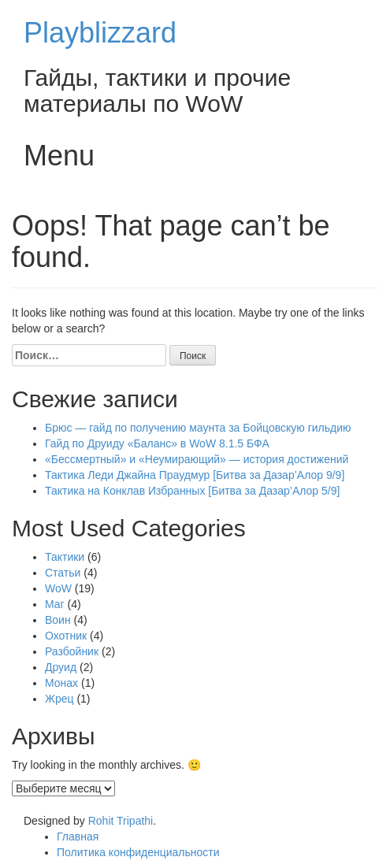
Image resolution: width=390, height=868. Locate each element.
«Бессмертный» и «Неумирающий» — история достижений (197, 459)
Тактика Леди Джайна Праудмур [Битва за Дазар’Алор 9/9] (195, 475)
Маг (55, 604)
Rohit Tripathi (121, 821)
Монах (61, 683)
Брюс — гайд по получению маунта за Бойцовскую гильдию (198, 428)
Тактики (65, 557)
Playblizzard (100, 33)
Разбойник (72, 651)
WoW (58, 588)
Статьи (63, 573)
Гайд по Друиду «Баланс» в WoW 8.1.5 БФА (157, 443)
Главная (78, 836)
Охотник (66, 636)
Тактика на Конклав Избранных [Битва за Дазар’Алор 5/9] (192, 491)
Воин (58, 620)
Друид (61, 667)
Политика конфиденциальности (138, 852)
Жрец (59, 699)
